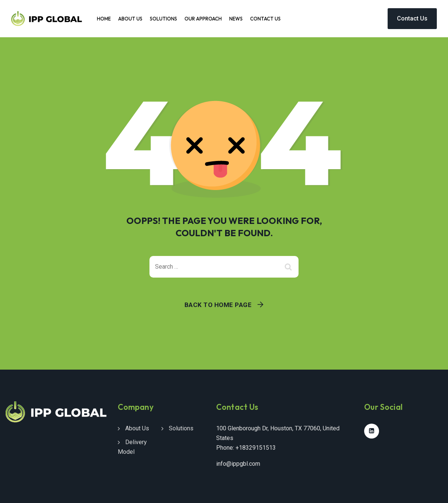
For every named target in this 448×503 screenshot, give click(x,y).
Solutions (163, 19)
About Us (130, 19)
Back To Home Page (218, 305)
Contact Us (265, 19)
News (236, 19)
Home (104, 19)
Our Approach (203, 19)
